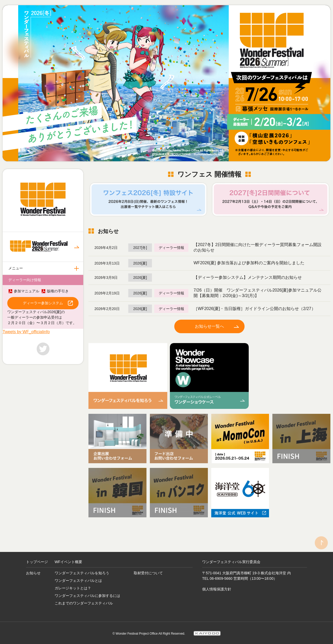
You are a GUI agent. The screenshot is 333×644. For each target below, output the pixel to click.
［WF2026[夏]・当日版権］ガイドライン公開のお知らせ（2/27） (255, 308)
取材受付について (148, 571)
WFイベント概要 (68, 560)
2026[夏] (140, 263)
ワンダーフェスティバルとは (78, 578)
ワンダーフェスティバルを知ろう (82, 571)
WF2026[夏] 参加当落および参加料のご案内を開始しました (249, 262)
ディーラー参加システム (43, 303)
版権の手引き (58, 291)
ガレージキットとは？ (73, 586)
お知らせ (33, 571)
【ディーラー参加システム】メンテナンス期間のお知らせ (248, 277)
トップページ (37, 560)
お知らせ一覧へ (209, 326)
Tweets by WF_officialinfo (26, 332)
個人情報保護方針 (217, 587)
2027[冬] (140, 247)
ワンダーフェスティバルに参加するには (87, 594)
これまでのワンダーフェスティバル (84, 601)
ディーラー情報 (171, 247)
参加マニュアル (27, 291)
